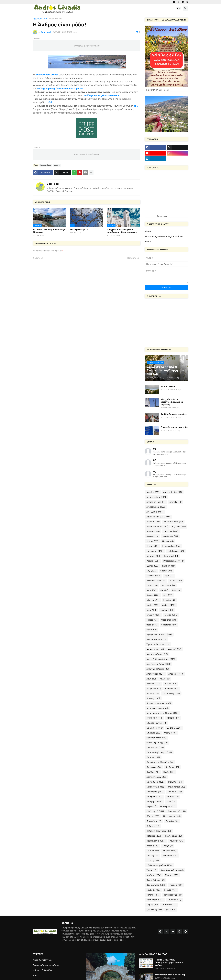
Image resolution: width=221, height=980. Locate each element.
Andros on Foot (156, 502)
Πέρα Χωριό (172, 816)
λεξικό (152, 905)
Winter (176, 581)
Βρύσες (153, 693)
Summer (153, 576)
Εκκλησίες (155, 728)
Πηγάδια (172, 821)
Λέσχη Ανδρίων (156, 777)
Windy (148, 242)
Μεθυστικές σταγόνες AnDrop (170, 975)
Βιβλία (171, 684)
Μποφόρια (154, 802)
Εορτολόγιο (162, 216)
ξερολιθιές (154, 910)
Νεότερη (39, 258)
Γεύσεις (153, 698)
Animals (176, 502)
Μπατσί (173, 797)
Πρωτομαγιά (173, 836)
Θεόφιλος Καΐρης (157, 743)
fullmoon (153, 600)
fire (164, 590)
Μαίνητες (175, 782)
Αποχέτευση (155, 674)
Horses (168, 541)
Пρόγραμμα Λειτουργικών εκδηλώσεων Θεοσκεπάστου (122, 231)
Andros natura (156, 497)
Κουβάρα (172, 767)
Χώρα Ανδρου (56, 19)
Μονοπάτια (155, 792)
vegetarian (169, 625)
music (152, 605)
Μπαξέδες (154, 797)
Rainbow (168, 566)
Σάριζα (168, 846)
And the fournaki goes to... (174, 414)
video (152, 630)
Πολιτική (153, 826)
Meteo (148, 231)
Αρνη (151, 679)
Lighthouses (176, 551)
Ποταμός (154, 836)
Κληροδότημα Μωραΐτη (160, 762)
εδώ (50, 102)
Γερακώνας (171, 693)
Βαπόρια (153, 684)
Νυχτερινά (168, 806)
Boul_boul (53, 184)
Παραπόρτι (154, 821)
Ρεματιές (176, 841)
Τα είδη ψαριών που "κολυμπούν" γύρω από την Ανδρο (169, 962)
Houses (152, 546)
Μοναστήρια (177, 787)
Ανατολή (175, 649)
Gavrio (152, 536)
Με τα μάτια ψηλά (79, 229)
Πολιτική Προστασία (159, 831)
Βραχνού (172, 689)
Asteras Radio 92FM (158, 517)
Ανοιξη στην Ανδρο (159, 664)
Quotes (152, 566)
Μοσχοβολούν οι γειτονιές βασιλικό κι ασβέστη (172, 402)
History (152, 541)
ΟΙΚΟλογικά (155, 811)
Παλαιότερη (133, 258)
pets (152, 610)
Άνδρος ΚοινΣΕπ (156, 639)
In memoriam (171, 546)
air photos (168, 585)
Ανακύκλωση (155, 649)
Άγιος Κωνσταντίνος (159, 635)
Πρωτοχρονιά (156, 841)
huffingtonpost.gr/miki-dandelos (102, 95)
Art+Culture (155, 512)
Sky (151, 571)
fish (176, 590)
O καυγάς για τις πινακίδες (174, 427)
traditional (169, 620)
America (153, 492)
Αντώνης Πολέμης (158, 669)
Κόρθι (169, 772)
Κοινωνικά (154, 767)
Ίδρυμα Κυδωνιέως (158, 644)
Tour (169, 576)
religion (171, 615)
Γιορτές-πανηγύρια (159, 703)
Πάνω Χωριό (177, 811)
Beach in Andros (157, 527)
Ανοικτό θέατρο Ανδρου (161, 659)
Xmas (152, 585)
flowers (153, 595)
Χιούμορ (172, 875)
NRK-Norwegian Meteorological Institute (164, 236)
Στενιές (153, 860)
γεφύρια (176, 885)
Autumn (153, 522)
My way (153, 556)
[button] (179, 8)
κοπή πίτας (155, 900)
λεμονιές (174, 900)
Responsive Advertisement (87, 46)
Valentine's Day (156, 581)
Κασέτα (153, 757)
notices (169, 605)
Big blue (179, 527)
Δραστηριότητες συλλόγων (162, 713)
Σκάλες (152, 856)
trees (152, 625)
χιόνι (171, 910)
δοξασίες (153, 890)
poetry (167, 610)
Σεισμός (153, 851)
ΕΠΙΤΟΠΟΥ (154, 718)
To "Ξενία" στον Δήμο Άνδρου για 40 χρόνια (49, 231)
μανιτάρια (169, 905)
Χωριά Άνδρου (156, 880)
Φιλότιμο (154, 875)
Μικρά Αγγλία (155, 787)
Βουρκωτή (154, 689)
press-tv (57, 165)
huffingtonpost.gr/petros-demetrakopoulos (60, 88)
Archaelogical (156, 507)
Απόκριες (176, 674)
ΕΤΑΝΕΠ (173, 718)
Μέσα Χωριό (155, 782)
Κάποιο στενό (168, 386)
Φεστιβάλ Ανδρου (172, 870)
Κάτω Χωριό (155, 747)
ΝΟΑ (171, 802)
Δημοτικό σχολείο (158, 708)
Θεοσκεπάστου (156, 738)
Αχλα (165, 679)
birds (151, 590)
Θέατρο (170, 733)
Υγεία (151, 870)
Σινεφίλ (170, 851)
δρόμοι (170, 890)
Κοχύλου (153, 772)
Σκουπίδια (170, 856)
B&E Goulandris (173, 522)
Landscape (155, 551)
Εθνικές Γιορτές (157, 723)
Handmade (170, 536)
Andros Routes (173, 492)
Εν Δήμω (174, 728)
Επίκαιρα (153, 733)
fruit (168, 595)
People (153, 561)
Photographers (174, 561)
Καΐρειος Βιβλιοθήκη (159, 752)
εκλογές (153, 895)
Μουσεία (175, 792)
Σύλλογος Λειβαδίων (159, 865)
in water (169, 600)
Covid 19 (171, 531)
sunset (152, 620)
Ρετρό (152, 846)
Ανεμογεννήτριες (157, 654)
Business (153, 531)
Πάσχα (153, 816)
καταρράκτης (173, 895)
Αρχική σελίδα (40, 19)
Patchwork (171, 556)
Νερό (151, 806)
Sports (166, 571)
